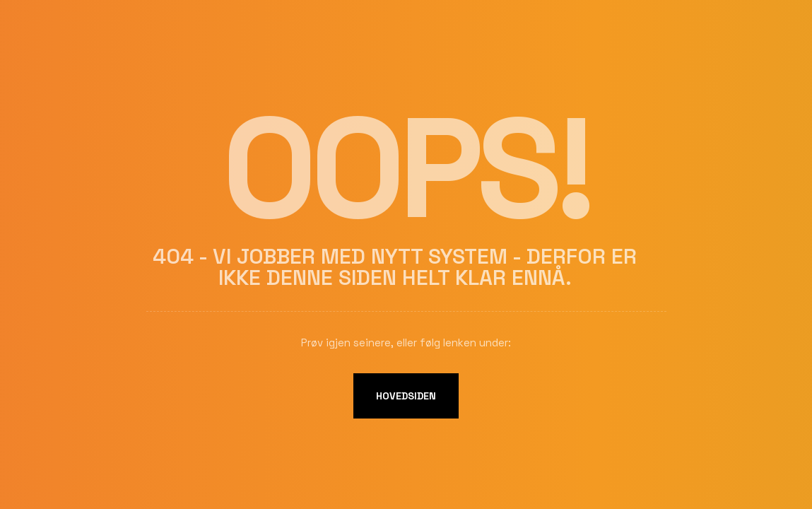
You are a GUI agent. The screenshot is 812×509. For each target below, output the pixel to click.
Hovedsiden (406, 396)
